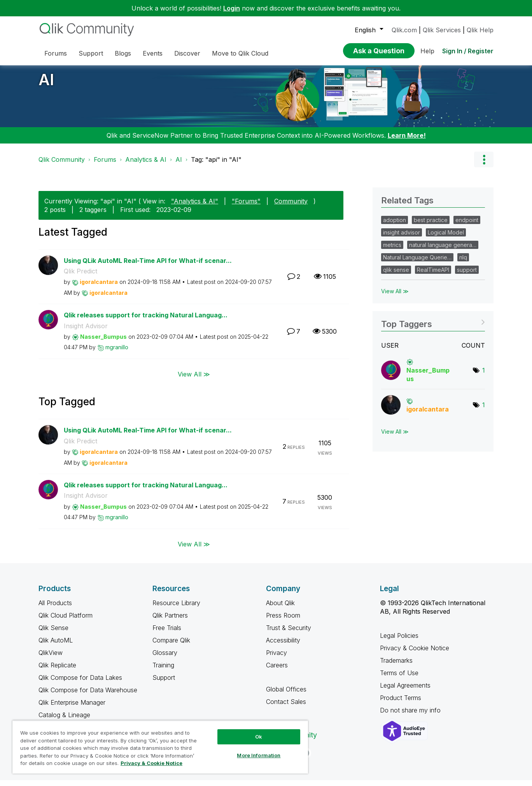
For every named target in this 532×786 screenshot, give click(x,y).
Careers (277, 671)
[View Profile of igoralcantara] (99, 288)
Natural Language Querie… (417, 263)
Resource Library (176, 609)
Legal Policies (399, 641)
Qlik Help (480, 30)
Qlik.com (404, 30)
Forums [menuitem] (56, 53)
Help (427, 51)
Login (232, 8)
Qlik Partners (170, 621)
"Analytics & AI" (195, 207)
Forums (105, 165)
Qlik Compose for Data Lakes (80, 683)
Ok (259, 737)
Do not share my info (411, 716)
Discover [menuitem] (187, 53)
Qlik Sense (53, 634)
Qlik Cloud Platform (66, 621)
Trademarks (396, 666)
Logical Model (446, 238)
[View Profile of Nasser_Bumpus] (103, 342)
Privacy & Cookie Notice (415, 654)
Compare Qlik (171, 646)
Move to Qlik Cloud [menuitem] (240, 53)
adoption (395, 226)
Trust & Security (289, 634)
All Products (55, 609)
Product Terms (401, 704)
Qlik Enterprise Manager (72, 708)
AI (46, 85)
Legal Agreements (405, 691)
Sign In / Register (468, 51)
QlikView (51, 658)
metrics (392, 251)
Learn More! (407, 141)
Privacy (276, 658)
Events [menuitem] (153, 53)
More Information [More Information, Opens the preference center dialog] (259, 755)
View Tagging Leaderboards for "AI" (433, 327)
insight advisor (402, 238)
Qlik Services (442, 30)
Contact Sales (286, 707)
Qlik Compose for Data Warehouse (88, 696)
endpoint (467, 226)
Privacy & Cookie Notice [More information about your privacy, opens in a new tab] (151, 763)
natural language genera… (443, 251)
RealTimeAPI (433, 276)
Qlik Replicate (57, 671)
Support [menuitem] (91, 53)
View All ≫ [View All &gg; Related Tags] (395, 297)
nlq (463, 263)
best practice (431, 226)
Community (291, 207)
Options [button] (484, 165)
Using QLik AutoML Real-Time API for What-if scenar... (148, 266)
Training (163, 671)
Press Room (283, 621)
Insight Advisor (86, 332)
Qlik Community (62, 165)
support (467, 276)
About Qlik (280, 609)
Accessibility (283, 646)
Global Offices (286, 695)
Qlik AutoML (56, 646)
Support (164, 683)
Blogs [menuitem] (123, 53)
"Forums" (246, 207)
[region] (160, 747)
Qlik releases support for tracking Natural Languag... (146, 321)
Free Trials (167, 634)
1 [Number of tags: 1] (484, 376)
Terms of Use (399, 679)
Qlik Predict (80, 277)
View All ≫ (194, 380)
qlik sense (396, 276)
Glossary (165, 658)
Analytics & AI (146, 165)
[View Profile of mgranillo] (117, 353)
